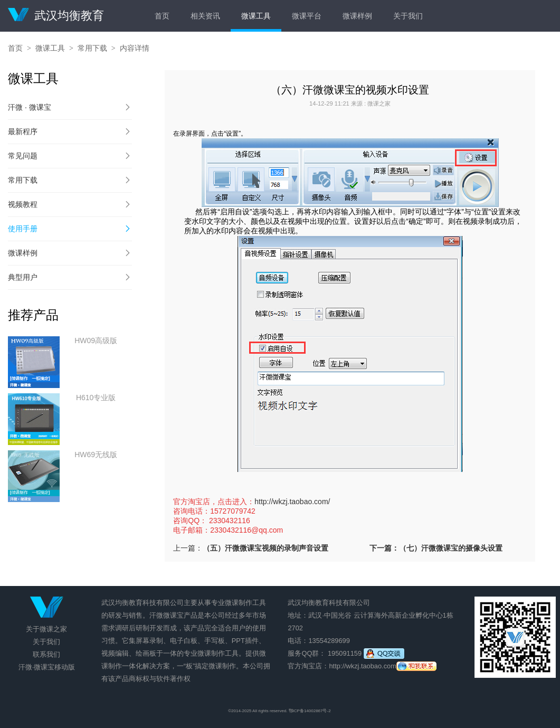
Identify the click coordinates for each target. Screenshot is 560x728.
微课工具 (256, 16)
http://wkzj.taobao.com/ (292, 502)
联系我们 (46, 654)
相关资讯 (205, 16)
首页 (162, 16)
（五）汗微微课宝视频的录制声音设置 (265, 548)
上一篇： (188, 548)
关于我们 (408, 16)
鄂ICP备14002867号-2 (310, 711)
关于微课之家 (46, 629)
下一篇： (436, 548)
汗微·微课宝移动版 (47, 667)
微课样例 (357, 16)
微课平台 (307, 16)
